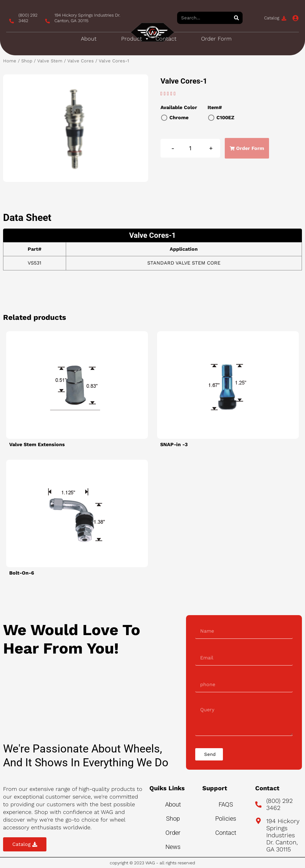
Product (135, 39)
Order (173, 833)
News (173, 847)
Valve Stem (50, 61)
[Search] (236, 18)
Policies (226, 819)
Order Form (216, 39)
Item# (215, 107)
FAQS (226, 804)
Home (10, 61)
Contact (166, 39)
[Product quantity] (190, 148)
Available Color (179, 107)
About (89, 39)
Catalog (272, 18)
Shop (27, 61)
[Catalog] (284, 18)
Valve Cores (81, 61)
